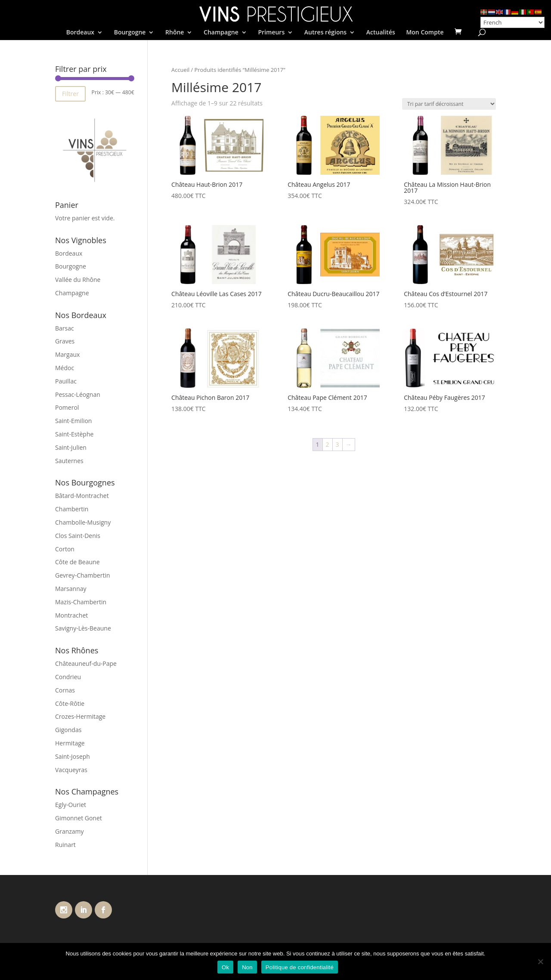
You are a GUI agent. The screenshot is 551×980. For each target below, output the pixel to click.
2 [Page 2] (328, 444)
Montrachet (71, 615)
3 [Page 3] (337, 444)
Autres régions (325, 33)
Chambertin (72, 509)
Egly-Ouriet (71, 805)
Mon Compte (425, 33)
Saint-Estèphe (74, 434)
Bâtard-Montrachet (82, 496)
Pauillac (66, 381)
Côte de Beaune (77, 562)
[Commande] (449, 104)
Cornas (65, 690)
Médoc (65, 368)
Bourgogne (130, 33)
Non (247, 967)
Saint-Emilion (73, 421)
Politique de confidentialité (300, 967)
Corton (65, 549)
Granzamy (70, 831)
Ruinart (65, 845)
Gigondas (68, 730)
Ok (225, 967)
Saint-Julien (71, 447)
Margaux (67, 354)
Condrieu (68, 677)
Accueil (180, 70)
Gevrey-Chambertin (83, 575)
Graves (65, 341)
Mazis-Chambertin (81, 602)
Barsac (65, 328)
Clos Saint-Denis (78, 536)
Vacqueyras (71, 770)
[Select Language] (512, 22)
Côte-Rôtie (70, 703)
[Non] (540, 961)
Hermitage (70, 743)
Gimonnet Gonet (79, 818)
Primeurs (271, 33)
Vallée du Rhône (78, 280)
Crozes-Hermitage (80, 716)
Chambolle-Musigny (83, 522)
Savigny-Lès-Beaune (83, 628)
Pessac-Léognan (78, 394)
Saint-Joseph (73, 756)
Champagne (221, 33)
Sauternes (69, 461)
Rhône (175, 33)
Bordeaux (80, 33)
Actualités (381, 33)
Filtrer (70, 94)
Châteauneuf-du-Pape (86, 663)
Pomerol (67, 407)
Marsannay (71, 589)
